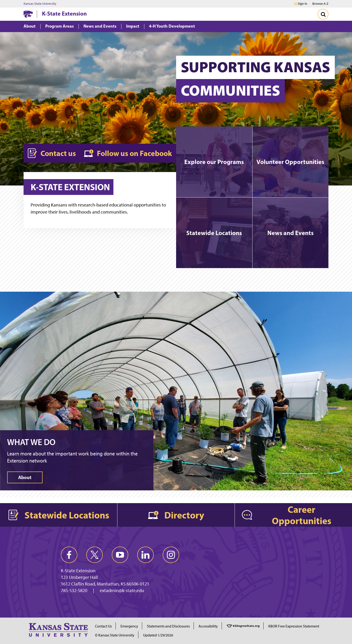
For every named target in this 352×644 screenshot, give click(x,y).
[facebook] (69, 555)
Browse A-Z (320, 4)
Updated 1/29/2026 (158, 635)
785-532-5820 (74, 590)
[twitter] (95, 555)
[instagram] (171, 555)
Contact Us (103, 626)
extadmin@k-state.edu (122, 590)
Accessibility (208, 626)
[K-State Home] (28, 14)
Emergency (129, 626)
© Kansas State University (115, 635)
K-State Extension (64, 13)
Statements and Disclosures (168, 626)
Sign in (302, 4)
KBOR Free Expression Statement (294, 626)
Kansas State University (40, 4)
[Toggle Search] (323, 14)
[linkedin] (145, 555)
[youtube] (120, 555)
